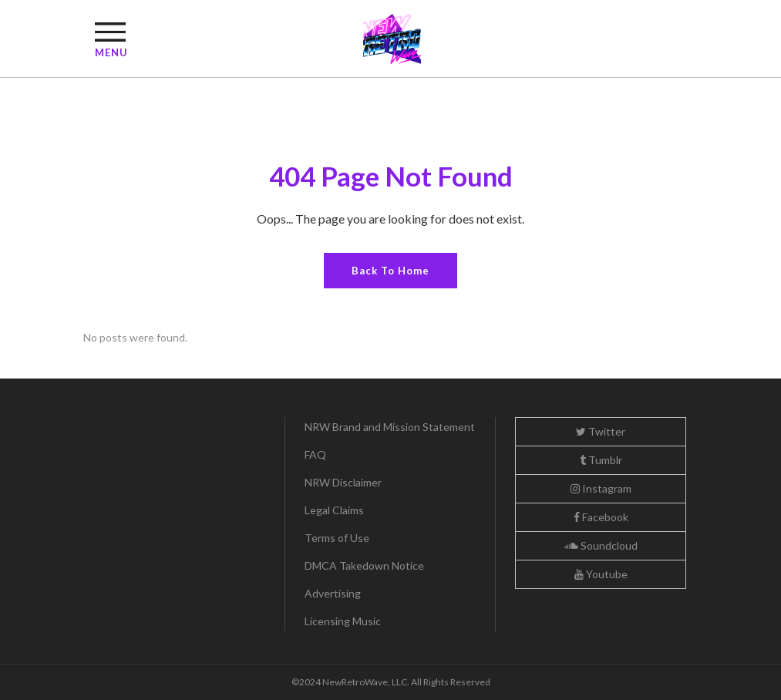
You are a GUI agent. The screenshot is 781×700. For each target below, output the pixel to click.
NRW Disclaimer (343, 482)
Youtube (601, 574)
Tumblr (601, 460)
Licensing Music (343, 621)
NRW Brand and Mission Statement (390, 427)
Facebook (601, 517)
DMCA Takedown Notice (364, 565)
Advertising (333, 593)
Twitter (601, 431)
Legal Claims (334, 510)
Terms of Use (337, 538)
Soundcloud (601, 545)
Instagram (601, 488)
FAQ (315, 454)
